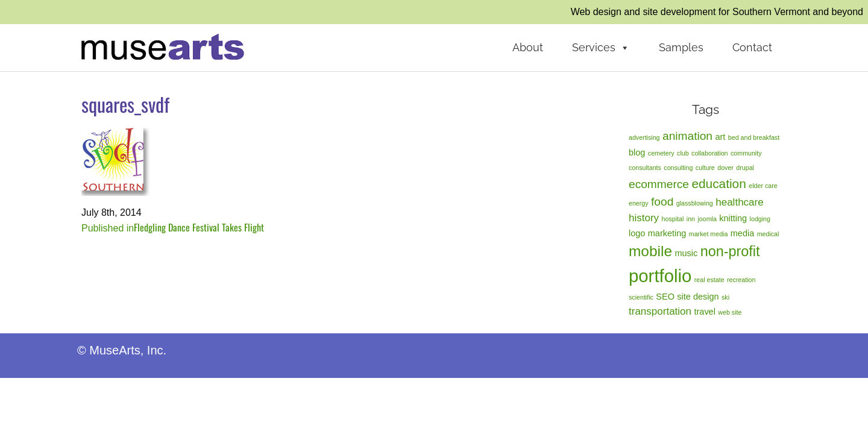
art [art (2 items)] (720, 137)
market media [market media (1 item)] (709, 234)
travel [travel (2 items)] (705, 312)
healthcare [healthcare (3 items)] (739, 202)
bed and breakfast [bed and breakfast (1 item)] (754, 137)
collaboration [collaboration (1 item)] (709, 153)
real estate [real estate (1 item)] (709, 280)
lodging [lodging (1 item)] (760, 219)
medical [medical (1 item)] (768, 234)
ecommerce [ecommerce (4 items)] (659, 184)
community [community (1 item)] (746, 153)
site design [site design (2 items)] (698, 297)
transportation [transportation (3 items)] (660, 311)
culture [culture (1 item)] (705, 168)
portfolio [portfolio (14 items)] (660, 276)
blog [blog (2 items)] (637, 153)
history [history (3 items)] (644, 218)
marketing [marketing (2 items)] (667, 233)
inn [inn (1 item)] (691, 219)
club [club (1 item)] (683, 153)
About (528, 47)
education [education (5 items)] (719, 184)
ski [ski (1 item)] (725, 297)
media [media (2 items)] (742, 233)
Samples (681, 47)
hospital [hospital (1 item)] (673, 219)
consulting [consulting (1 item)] (678, 168)
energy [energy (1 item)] (639, 203)
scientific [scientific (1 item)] (641, 297)
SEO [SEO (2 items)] (665, 297)
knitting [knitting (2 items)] (733, 218)
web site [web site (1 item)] (730, 312)
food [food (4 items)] (662, 202)
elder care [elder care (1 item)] (763, 186)
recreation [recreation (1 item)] (741, 280)
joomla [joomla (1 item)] (707, 219)
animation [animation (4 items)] (687, 136)
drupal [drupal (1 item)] (745, 168)
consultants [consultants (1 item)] (645, 168)
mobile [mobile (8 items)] (650, 251)
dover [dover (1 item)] (725, 168)
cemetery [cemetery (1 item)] (661, 153)
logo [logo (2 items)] (637, 233)
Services (601, 48)
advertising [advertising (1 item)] (644, 137)
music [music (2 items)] (686, 253)
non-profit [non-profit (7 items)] (730, 251)
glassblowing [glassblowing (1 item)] (695, 203)
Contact (752, 47)
